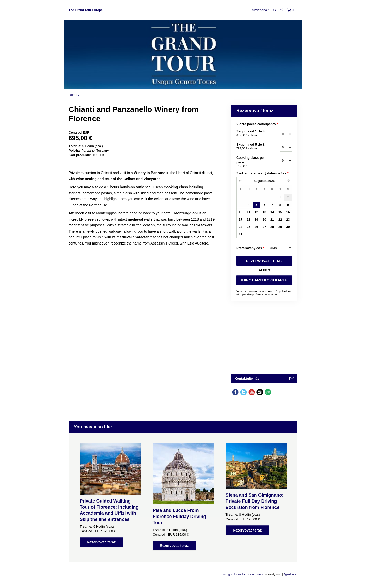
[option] (110, 495)
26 (256, 227)
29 (280, 227)
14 (272, 212)
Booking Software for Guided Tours (242, 574)
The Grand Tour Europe (86, 10)
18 (248, 219)
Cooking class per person (252, 162)
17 (240, 219)
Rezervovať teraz (101, 542)
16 (288, 212)
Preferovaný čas (250, 248)
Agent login (290, 574)
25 (248, 227)
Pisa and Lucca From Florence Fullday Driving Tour (179, 517)
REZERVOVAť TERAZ (264, 261)
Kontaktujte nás (247, 378)
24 (240, 227)
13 (264, 212)
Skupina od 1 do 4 (252, 133)
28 (272, 227)
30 (288, 227)
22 (280, 219)
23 (288, 219)
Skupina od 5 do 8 (252, 147)
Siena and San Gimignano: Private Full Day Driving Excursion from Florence (255, 501)
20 (264, 219)
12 (256, 212)
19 (256, 219)
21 (272, 219)
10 (240, 212)
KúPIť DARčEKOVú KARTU (264, 280)
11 (248, 212)
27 (264, 227)
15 (280, 212)
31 (240, 234)
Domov (74, 95)
